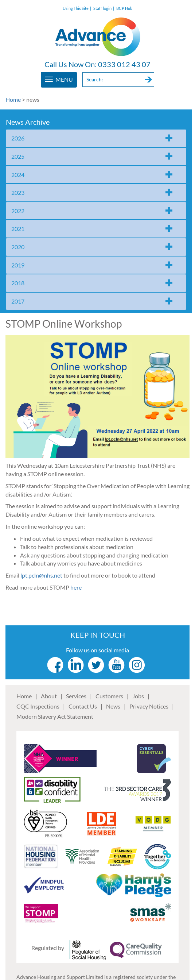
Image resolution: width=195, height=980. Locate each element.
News (113, 706)
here (76, 587)
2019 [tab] (18, 265)
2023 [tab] (18, 192)
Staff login (102, 8)
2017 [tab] (18, 301)
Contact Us (83, 706)
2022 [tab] (18, 211)
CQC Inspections (38, 706)
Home (13, 99)
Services (76, 696)
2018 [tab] (18, 283)
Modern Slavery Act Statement (55, 716)
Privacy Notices (149, 706)
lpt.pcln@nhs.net (41, 575)
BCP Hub (124, 8)
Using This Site (76, 8)
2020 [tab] (18, 247)
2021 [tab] (18, 229)
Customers (109, 696)
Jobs (138, 696)
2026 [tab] (18, 138)
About (49, 696)
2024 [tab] (18, 175)
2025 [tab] (18, 156)
